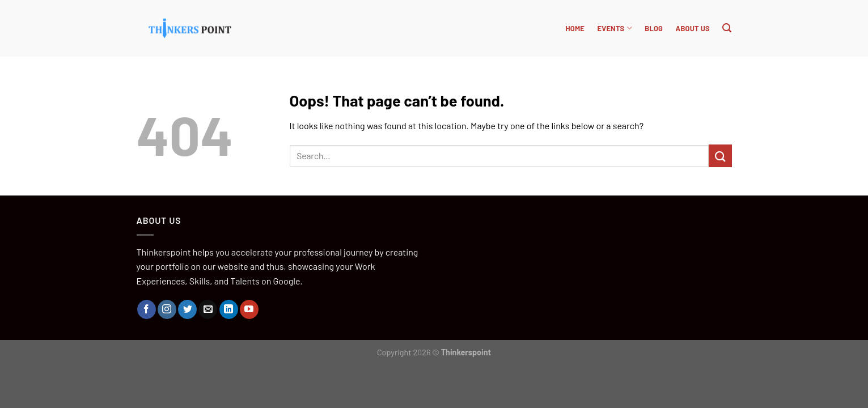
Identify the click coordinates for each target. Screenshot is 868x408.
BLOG (654, 28)
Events (614, 28)
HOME (575, 28)
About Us (693, 28)
